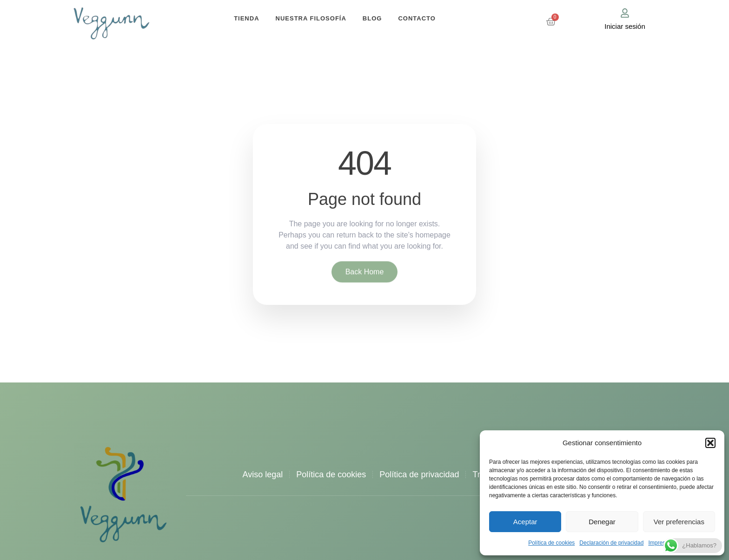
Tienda (246, 18)
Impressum (662, 543)
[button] (710, 443)
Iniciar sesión (625, 26)
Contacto (417, 18)
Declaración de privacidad (611, 543)
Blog (372, 18)
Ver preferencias (679, 522)
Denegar (602, 522)
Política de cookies (551, 543)
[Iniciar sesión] (625, 13)
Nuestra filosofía (311, 18)
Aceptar (525, 522)
